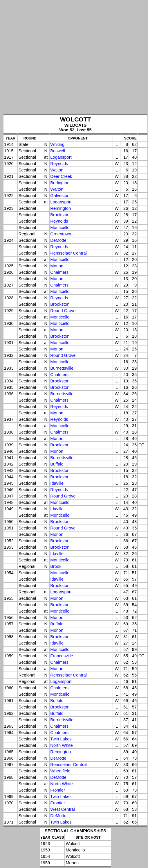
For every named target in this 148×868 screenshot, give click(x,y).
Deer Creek (61, 176)
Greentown (61, 234)
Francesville (62, 656)
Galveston (60, 196)
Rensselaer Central (68, 253)
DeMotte (58, 240)
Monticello (60, 228)
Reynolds (59, 164)
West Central (62, 809)
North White (61, 745)
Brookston (60, 215)
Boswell (58, 151)
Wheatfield (60, 771)
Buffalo (57, 464)
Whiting (57, 144)
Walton (57, 170)
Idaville (57, 483)
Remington (61, 208)
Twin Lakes (61, 739)
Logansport (61, 157)
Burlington (60, 183)
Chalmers (59, 272)
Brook (56, 566)
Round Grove (63, 311)
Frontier (58, 790)
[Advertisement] (54, 57)
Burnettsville (62, 368)
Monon (57, 266)
